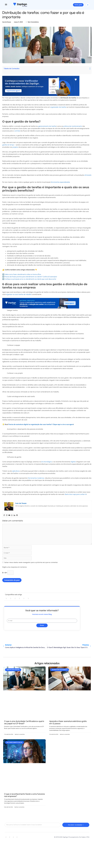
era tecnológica (47, 464)
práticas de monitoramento (73, 129)
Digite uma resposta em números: (15, 569)
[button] (88, 6)
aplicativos (16, 473)
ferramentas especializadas (60, 184)
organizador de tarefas (58, 109)
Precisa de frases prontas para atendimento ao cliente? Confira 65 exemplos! (31, 279)
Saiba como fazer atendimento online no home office (23, 277)
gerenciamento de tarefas (47, 129)
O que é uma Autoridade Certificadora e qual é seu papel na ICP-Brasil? (24, 725)
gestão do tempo (8, 147)
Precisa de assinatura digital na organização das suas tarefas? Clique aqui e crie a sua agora (41, 427)
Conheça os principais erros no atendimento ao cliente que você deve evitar (30, 281)
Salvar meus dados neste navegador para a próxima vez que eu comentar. (31, 565)
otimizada (88, 178)
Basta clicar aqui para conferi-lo (75, 497)
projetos (15, 150)
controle (17, 133)
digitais (73, 464)
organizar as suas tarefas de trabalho (19, 297)
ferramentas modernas (36, 480)
